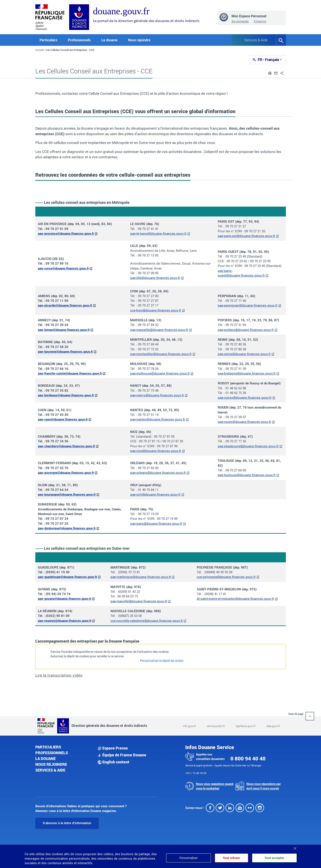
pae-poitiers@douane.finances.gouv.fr (246, 330)
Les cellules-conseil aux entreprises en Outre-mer (87, 548)
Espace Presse (113, 748)
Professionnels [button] (79, 40)
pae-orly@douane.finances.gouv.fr (155, 494)
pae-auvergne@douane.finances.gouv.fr (66, 473)
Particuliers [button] (48, 40)
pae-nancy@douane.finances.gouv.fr (157, 395)
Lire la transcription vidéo (59, 675)
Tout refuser (231, 858)
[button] (270, 73)
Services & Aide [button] (256, 40)
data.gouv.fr (273, 726)
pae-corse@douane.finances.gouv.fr (63, 268)
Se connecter (240, 21)
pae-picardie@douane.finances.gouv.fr (65, 305)
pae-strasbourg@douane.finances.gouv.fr (248, 446)
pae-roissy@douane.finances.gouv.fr (245, 397)
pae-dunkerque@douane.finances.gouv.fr (67, 528)
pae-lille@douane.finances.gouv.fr (155, 278)
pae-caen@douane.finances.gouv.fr (63, 419)
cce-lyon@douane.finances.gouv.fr (156, 310)
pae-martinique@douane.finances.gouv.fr (141, 577)
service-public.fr (216, 726)
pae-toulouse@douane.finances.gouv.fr (247, 475)
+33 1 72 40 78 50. (196, 773)
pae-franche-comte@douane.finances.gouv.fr (70, 373)
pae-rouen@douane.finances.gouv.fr (244, 422)
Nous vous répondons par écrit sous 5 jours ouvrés (264, 786)
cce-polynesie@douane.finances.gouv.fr (226, 577)
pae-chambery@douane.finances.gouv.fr (66, 446)
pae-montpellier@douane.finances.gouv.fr (161, 354)
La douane (46, 758)
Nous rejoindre (139, 40)
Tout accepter (274, 858)
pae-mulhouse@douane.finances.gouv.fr (160, 373)
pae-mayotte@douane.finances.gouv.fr (139, 601)
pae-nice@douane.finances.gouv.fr (156, 451)
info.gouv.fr (189, 726)
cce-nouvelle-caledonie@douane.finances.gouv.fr (147, 621)
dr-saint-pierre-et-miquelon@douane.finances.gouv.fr (235, 598)
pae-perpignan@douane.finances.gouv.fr (248, 305)
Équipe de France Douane (122, 755)
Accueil (40, 50)
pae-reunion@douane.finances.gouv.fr (65, 621)
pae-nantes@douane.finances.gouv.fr (158, 419)
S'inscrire (260, 21)
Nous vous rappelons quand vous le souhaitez (215, 786)
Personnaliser (188, 858)
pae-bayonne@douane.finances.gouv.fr (65, 351)
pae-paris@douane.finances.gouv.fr (156, 523)
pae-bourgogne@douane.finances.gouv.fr (67, 494)
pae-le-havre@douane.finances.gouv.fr (158, 233)
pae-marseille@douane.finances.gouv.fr (159, 330)
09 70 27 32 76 (57, 468)
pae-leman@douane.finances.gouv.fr (64, 330)
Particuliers (48, 747)
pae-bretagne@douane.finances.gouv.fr (247, 373)
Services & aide (50, 770)
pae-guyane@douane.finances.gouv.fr (65, 598)
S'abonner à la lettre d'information (67, 823)
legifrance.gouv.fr (246, 726)
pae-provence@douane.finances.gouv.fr (66, 233)
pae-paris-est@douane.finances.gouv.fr (246, 236)
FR (268, 60)
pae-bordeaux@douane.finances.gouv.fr (66, 395)
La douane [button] (109, 40)
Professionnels (52, 753)
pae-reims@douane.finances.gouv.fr (244, 354)
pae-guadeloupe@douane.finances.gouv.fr (68, 577)
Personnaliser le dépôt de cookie (162, 661)
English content (113, 762)
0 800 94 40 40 (248, 758)
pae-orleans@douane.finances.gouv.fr (158, 473)
